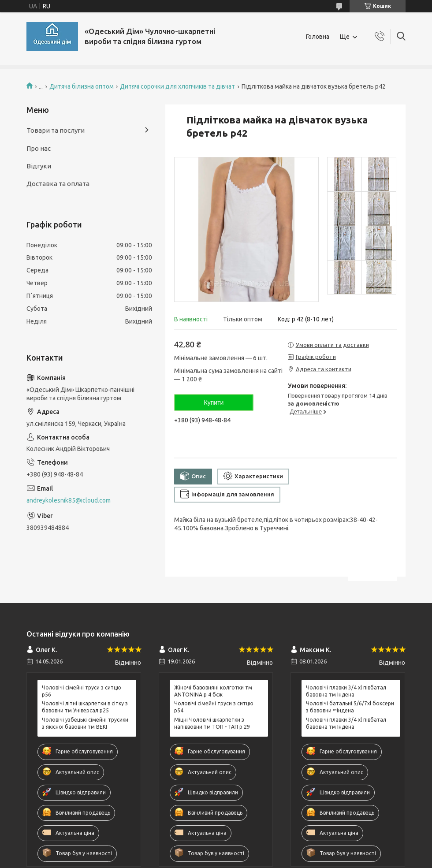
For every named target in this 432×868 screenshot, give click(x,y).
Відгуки (39, 166)
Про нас (39, 148)
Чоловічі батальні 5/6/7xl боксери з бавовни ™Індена (350, 707)
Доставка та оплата (58, 184)
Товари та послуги (56, 130)
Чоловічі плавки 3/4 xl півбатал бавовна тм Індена (346, 691)
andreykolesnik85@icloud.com (69, 500)
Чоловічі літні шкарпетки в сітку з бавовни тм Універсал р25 (85, 707)
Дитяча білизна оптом (82, 86)
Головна (318, 37)
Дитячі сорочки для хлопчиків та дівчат (177, 86)
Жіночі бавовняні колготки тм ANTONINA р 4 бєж (213, 691)
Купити (214, 402)
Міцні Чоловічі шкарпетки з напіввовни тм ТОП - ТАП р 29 (212, 723)
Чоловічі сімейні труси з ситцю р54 (214, 707)
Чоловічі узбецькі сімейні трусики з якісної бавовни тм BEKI (85, 723)
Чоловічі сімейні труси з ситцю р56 (82, 691)
